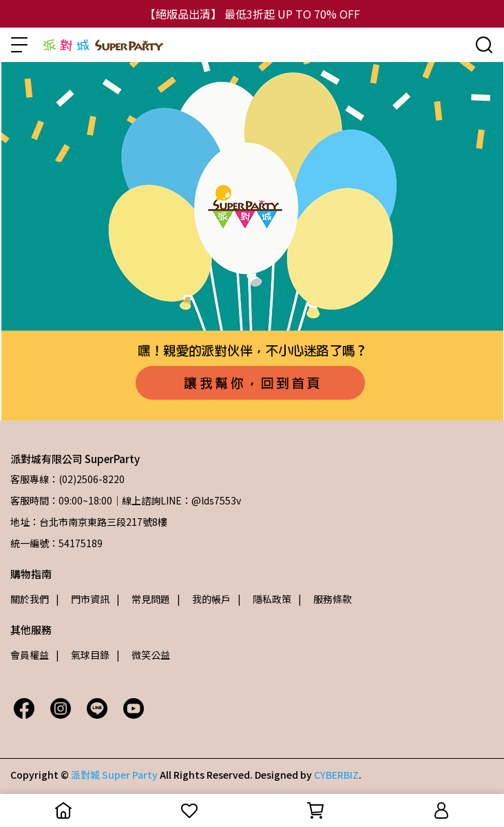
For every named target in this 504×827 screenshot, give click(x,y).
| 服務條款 (325, 599)
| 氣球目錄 (83, 655)
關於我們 (30, 599)
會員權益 (30, 655)
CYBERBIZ (336, 775)
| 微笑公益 (143, 655)
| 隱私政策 (264, 599)
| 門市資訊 (83, 599)
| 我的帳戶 (204, 599)
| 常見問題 (143, 599)
